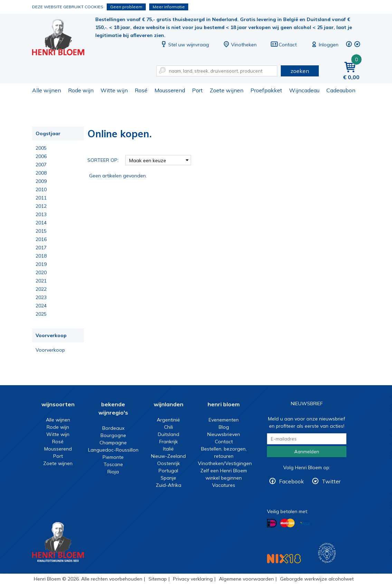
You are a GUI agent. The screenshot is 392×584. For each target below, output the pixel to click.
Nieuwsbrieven (224, 434)
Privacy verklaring (193, 579)
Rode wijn (81, 90)
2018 (41, 256)
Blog (224, 427)
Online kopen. (63, 38)
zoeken (300, 71)
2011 (41, 198)
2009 (41, 181)
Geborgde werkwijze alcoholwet (317, 579)
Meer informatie (169, 7)
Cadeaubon (341, 90)
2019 (41, 264)
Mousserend (170, 90)
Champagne (113, 443)
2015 (41, 231)
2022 (41, 289)
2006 (41, 156)
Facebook (291, 481)
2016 (41, 239)
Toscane (113, 464)
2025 (41, 314)
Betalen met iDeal (272, 523)
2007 (41, 165)
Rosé (141, 90)
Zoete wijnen (227, 90)
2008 (41, 173)
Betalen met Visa (305, 524)
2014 (41, 223)
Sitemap (158, 579)
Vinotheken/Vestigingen (225, 463)
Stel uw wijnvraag (184, 45)
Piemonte (113, 457)
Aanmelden (307, 452)
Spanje (168, 478)
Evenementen (224, 420)
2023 (41, 297)
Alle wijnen (47, 90)
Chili (169, 427)
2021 (41, 281)
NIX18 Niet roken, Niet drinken (284, 559)
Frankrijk (169, 442)
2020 (41, 272)
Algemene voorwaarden (246, 579)
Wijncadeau (304, 90)
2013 (41, 214)
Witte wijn (114, 90)
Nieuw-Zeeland (168, 456)
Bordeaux (113, 428)
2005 (41, 148)
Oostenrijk (169, 463)
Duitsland (169, 434)
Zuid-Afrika (169, 485)
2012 (41, 206)
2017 (41, 248)
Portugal (168, 471)
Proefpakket (266, 90)
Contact (284, 45)
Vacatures (224, 485)
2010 (41, 189)
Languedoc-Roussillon (113, 450)
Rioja (113, 472)
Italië (168, 449)
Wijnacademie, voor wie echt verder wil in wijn (327, 553)
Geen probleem (126, 7)
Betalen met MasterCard (287, 523)
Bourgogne (113, 435)
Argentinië (168, 420)
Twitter (331, 481)
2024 (41, 306)
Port (197, 90)
